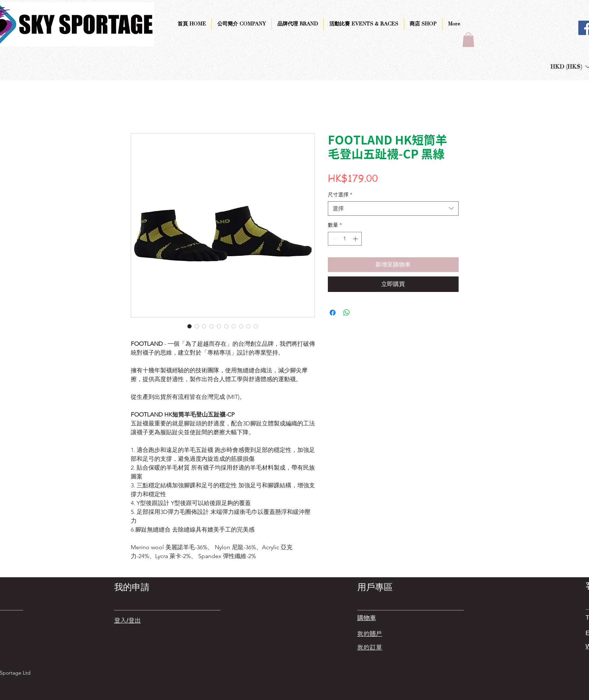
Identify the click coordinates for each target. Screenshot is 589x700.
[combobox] (393, 208)
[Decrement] (334, 239)
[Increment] (356, 239)
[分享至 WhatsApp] (347, 313)
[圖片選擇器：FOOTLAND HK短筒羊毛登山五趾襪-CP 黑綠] (190, 326)
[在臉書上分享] (333, 313)
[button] (468, 40)
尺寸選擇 (340, 195)
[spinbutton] (345, 239)
